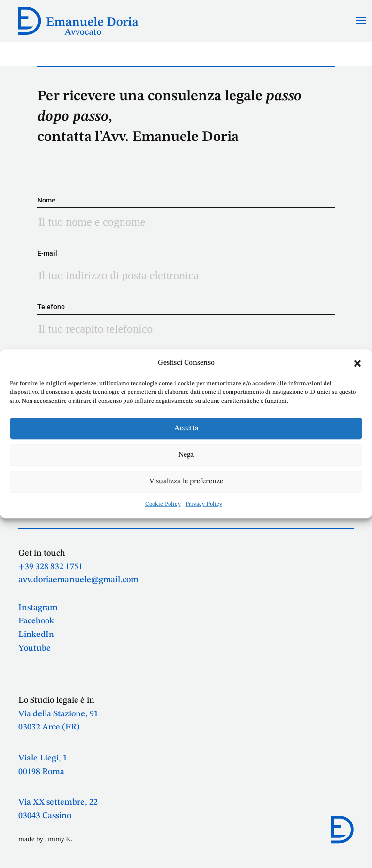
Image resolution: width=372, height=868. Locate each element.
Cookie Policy (163, 505)
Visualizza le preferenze (186, 482)
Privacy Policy (204, 505)
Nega (186, 455)
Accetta (186, 428)
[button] (357, 363)
